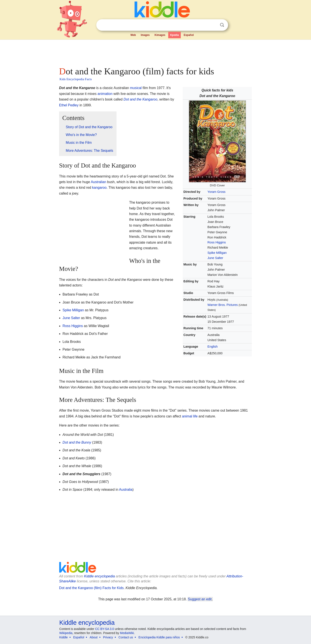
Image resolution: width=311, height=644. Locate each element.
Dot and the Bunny (77, 442)
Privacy (108, 637)
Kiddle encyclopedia (99, 576)
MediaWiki (127, 633)
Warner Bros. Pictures (223, 305)
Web (133, 35)
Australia (126, 490)
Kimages (160, 35)
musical (136, 88)
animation (105, 94)
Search (222, 25)
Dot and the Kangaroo (140, 99)
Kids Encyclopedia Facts (76, 79)
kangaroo (99, 188)
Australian (98, 182)
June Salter (215, 258)
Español (189, 35)
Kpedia (175, 35)
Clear (213, 25)
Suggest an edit (200, 599)
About (94, 637)
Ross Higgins (217, 242)
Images (145, 35)
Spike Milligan (217, 253)
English (213, 347)
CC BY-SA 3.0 (104, 629)
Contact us (126, 637)
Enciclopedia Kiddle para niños (159, 637)
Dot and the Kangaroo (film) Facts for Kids (91, 588)
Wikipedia (66, 633)
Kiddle (64, 637)
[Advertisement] (155, 52)
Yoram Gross (217, 192)
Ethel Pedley (69, 105)
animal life (190, 416)
